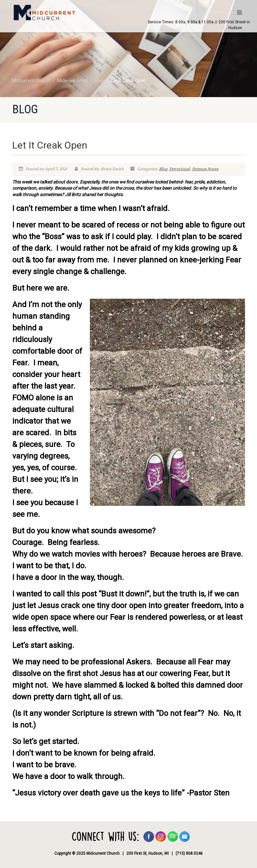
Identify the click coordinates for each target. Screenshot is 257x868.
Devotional (180, 169)
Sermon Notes (205, 169)
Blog (163, 169)
